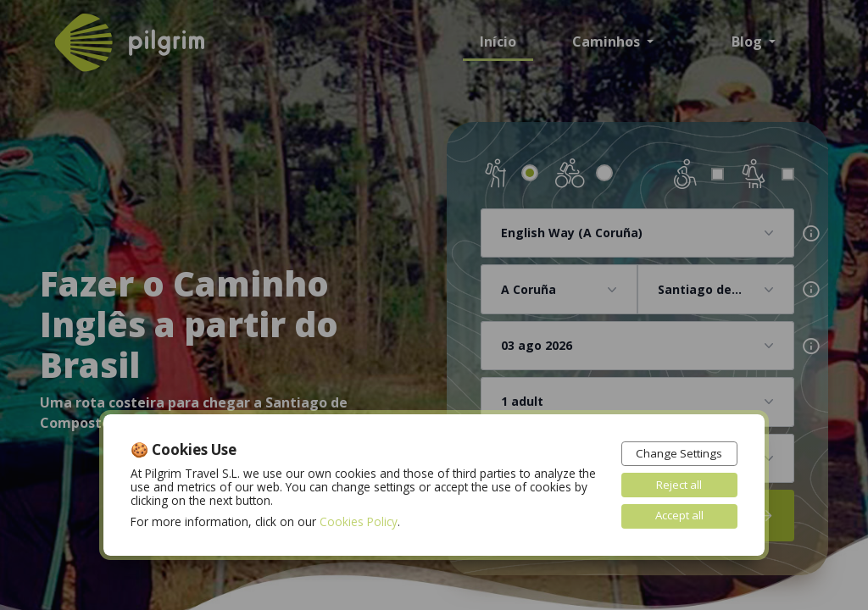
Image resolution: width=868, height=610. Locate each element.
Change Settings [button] (679, 452)
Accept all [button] (679, 516)
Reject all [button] (678, 484)
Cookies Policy (359, 521)
